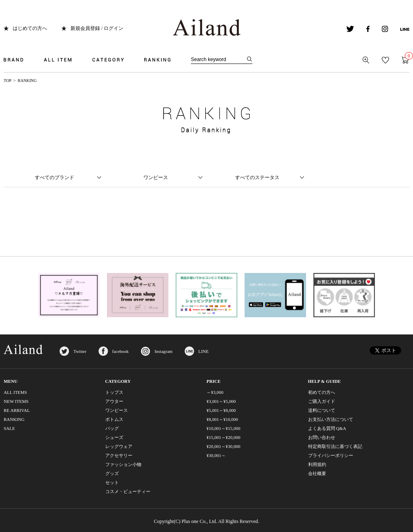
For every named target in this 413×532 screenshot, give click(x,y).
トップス (114, 392)
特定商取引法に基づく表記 (335, 446)
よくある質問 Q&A (327, 428)
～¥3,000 (215, 392)
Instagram (163, 351)
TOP (8, 81)
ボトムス (114, 419)
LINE (203, 351)
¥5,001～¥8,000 (221, 410)
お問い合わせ (322, 437)
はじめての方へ (30, 28)
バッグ (112, 428)
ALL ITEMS (15, 392)
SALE (9, 428)
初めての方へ (322, 392)
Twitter (80, 351)
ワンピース (117, 410)
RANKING (14, 419)
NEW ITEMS (16, 401)
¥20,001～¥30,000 (224, 446)
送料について (322, 410)
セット (112, 482)
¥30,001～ (216, 455)
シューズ (114, 437)
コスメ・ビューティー (128, 491)
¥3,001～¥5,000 (221, 401)
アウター (114, 401)
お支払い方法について (331, 419)
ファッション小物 (123, 464)
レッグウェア (119, 446)
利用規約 (317, 464)
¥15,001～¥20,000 (224, 437)
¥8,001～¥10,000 (222, 419)
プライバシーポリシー (331, 455)
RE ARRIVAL (17, 410)
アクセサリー (119, 455)
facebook (120, 351)
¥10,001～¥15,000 (224, 428)
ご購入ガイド (322, 401)
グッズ (112, 473)
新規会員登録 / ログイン (97, 28)
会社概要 (317, 473)
